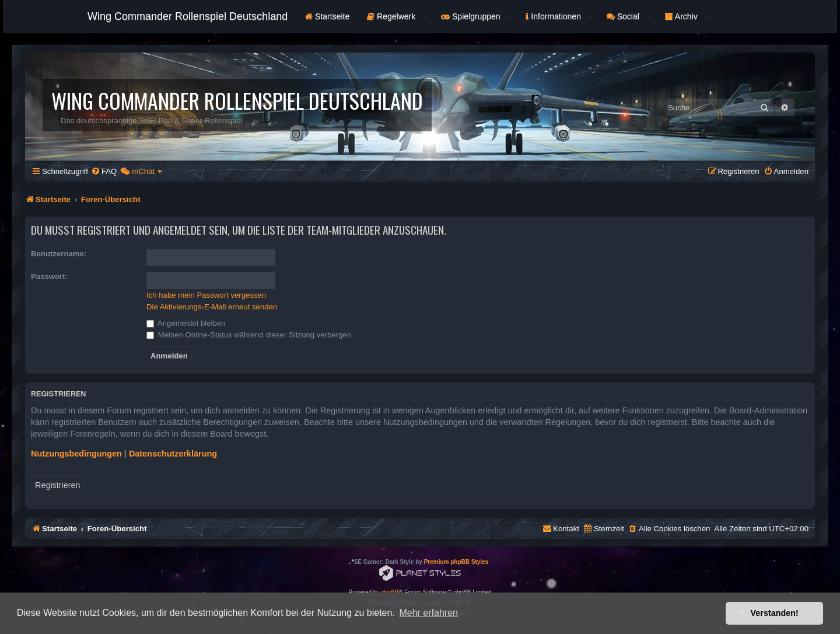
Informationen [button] (559, 16)
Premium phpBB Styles (456, 562)
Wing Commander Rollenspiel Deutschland (188, 16)
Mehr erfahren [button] (428, 613)
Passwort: (49, 276)
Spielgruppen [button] (476, 16)
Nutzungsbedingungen (76, 454)
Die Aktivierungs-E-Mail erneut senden (212, 307)
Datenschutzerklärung (173, 454)
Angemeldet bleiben (186, 323)
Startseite (327, 16)
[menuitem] (104, 171)
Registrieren (58, 485)
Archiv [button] (687, 16)
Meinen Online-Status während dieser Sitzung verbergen (249, 335)
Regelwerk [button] (397, 16)
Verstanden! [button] (775, 613)
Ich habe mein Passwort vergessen (206, 295)
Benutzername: (59, 254)
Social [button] (629, 16)
